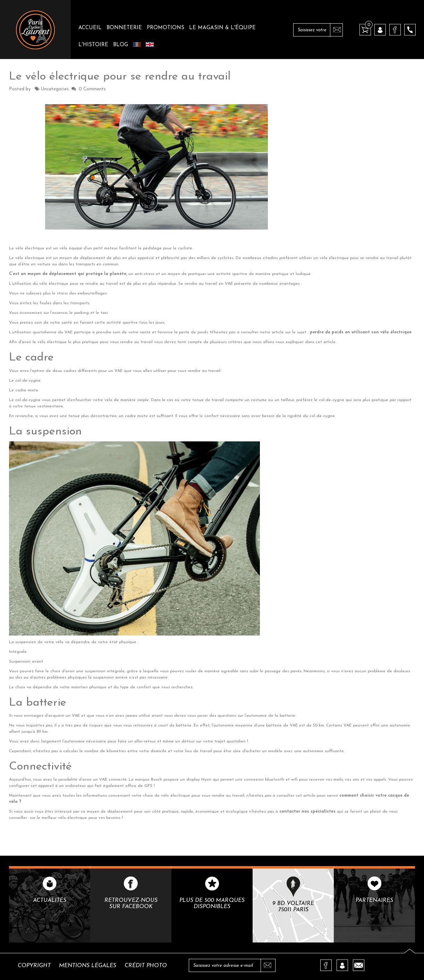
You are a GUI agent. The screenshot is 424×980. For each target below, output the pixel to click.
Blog (121, 45)
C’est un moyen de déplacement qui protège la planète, (68, 274)
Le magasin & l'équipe (222, 28)
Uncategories (55, 89)
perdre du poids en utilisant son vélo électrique (361, 332)
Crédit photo (146, 966)
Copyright (34, 966)
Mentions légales (88, 966)
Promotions (166, 28)
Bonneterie (124, 28)
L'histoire (93, 45)
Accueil (90, 28)
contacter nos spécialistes (308, 812)
